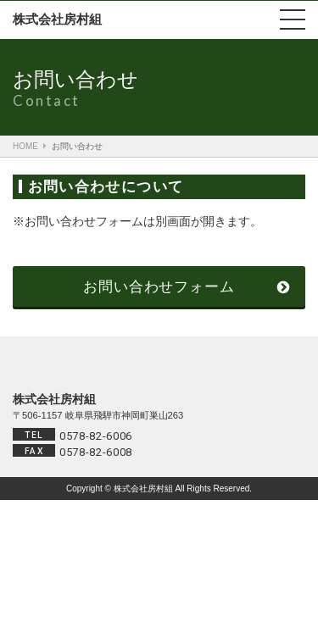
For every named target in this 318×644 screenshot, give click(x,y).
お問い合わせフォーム (159, 287)
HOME (25, 146)
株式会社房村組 (57, 19)
